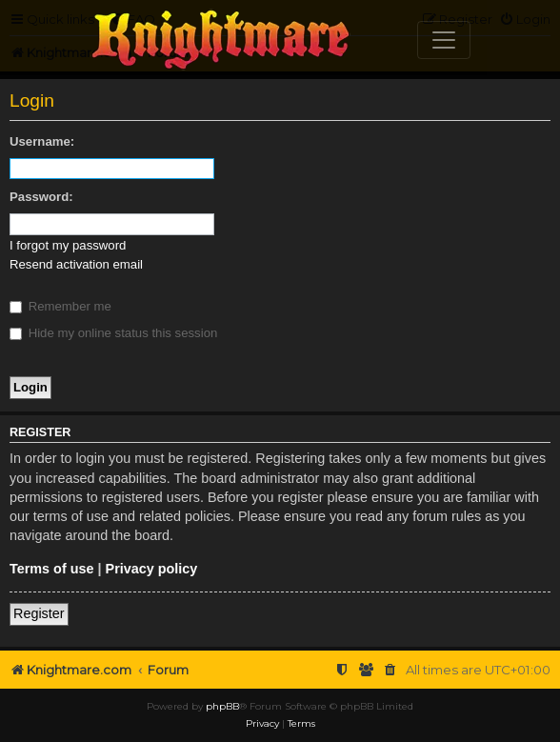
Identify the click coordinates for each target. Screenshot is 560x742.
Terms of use (52, 569)
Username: (42, 141)
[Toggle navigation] (444, 40)
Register (39, 613)
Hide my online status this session (113, 333)
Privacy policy (152, 569)
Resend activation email (76, 264)
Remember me (60, 306)
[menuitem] (390, 670)
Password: (41, 197)
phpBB (222, 706)
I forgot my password (68, 245)
